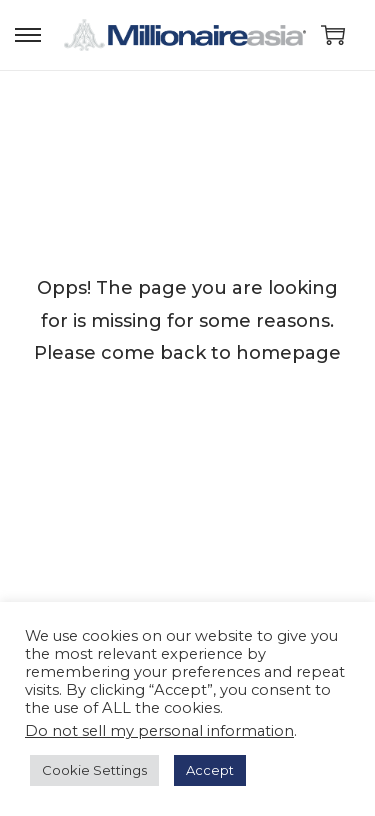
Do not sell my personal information (159, 731)
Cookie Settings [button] (94, 770)
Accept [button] (210, 770)
